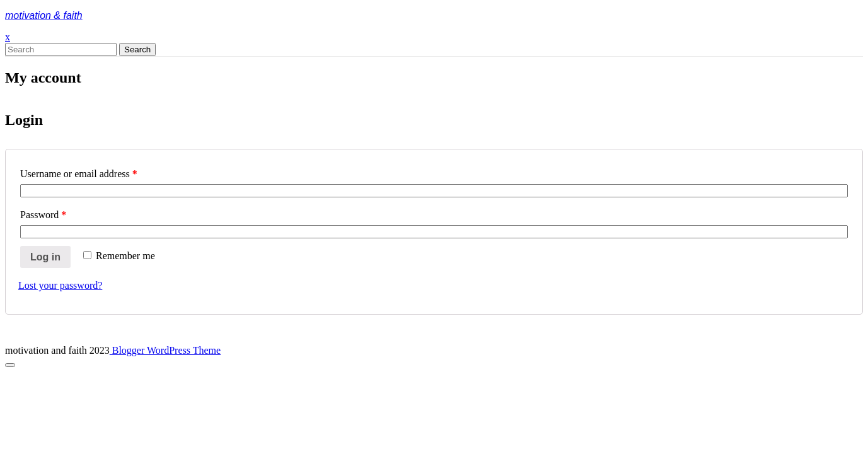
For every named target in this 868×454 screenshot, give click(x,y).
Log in (45, 257)
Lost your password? (60, 285)
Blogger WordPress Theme (165, 350)
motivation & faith (44, 15)
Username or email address (79, 174)
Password (43, 215)
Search (137, 49)
